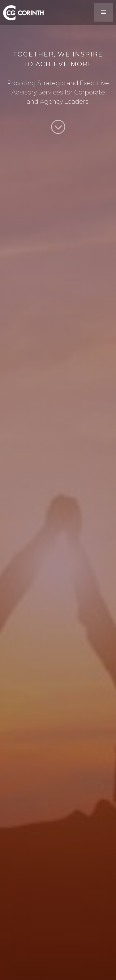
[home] (22, 12)
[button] (104, 12)
